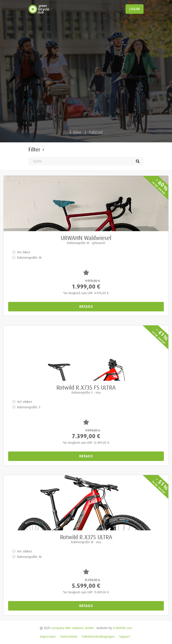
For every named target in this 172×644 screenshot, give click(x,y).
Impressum (48, 636)
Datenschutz (69, 636)
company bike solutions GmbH (72, 628)
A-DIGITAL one (123, 628)
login (135, 9)
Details (86, 307)
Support (125, 636)
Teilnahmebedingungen (98, 636)
